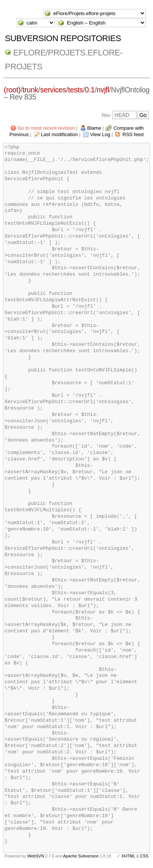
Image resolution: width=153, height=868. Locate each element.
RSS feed (133, 134)
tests (75, 90)
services (53, 90)
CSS (144, 856)
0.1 (90, 90)
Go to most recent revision (46, 128)
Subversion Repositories (63, 38)
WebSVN (36, 856)
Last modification (59, 134)
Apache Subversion (81, 856)
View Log (100, 134)
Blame (94, 128)
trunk (31, 90)
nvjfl (103, 90)
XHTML (128, 856)
